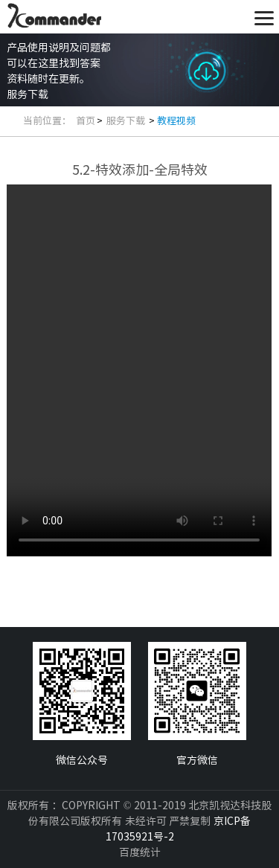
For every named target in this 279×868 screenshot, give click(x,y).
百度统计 (140, 852)
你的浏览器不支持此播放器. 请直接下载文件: (139, 370)
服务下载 (127, 121)
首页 (86, 121)
